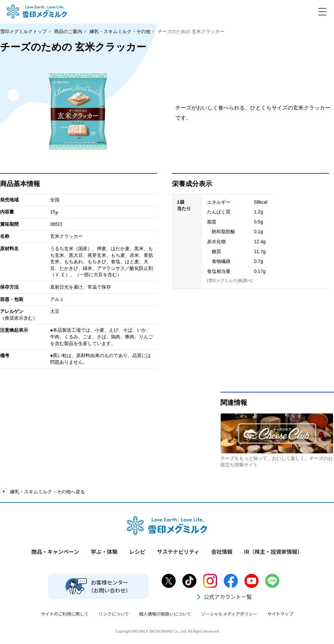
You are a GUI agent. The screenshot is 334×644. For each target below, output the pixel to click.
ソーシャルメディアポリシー (229, 614)
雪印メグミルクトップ (23, 31)
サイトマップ (280, 614)
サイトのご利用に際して (65, 614)
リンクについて (114, 614)
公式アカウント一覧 (224, 597)
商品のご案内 (68, 31)
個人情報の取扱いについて (165, 614)
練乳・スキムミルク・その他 (120, 31)
